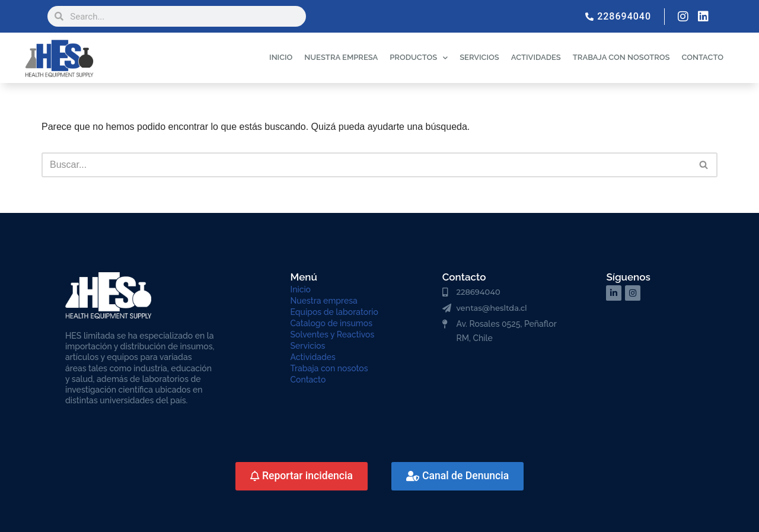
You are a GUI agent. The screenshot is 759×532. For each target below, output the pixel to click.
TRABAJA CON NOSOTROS (621, 57)
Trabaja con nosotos (329, 368)
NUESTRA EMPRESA (341, 57)
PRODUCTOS (419, 58)
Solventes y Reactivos (333, 335)
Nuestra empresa (324, 301)
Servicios (308, 346)
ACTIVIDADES (536, 57)
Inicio (301, 289)
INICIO (281, 57)
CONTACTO (702, 57)
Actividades (313, 357)
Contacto (308, 380)
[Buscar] (366, 165)
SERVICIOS (479, 57)
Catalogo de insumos (332, 323)
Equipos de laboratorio (334, 312)
